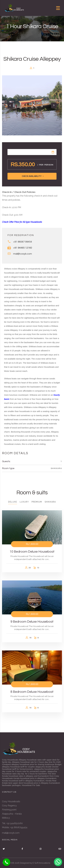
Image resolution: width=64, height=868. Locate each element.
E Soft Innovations (41, 863)
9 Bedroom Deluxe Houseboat (32, 622)
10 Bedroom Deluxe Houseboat (32, 552)
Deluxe (13, 502)
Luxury (24, 502)
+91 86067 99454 (23, 242)
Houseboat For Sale (31, 785)
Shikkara (56, 468)
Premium (37, 502)
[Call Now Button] (6, 862)
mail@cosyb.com (23, 254)
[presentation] (10, 105)
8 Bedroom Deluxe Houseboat (32, 692)
